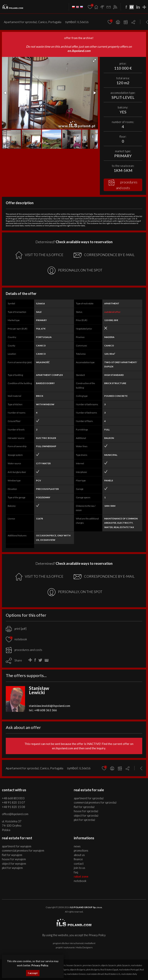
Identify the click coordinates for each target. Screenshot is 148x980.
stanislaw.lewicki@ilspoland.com (50, 706)
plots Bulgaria (93, 970)
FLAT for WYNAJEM (12, 855)
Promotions (81, 850)
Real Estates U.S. (113, 974)
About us (79, 855)
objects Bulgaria (78, 970)
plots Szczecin (124, 965)
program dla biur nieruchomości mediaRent (74, 943)
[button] (94, 60)
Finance (78, 859)
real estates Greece (76, 974)
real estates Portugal (129, 970)
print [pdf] (16, 629)
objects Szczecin (109, 965)
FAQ (76, 872)
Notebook (80, 881)
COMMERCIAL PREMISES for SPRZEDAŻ (95, 802)
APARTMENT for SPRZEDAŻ (89, 798)
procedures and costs (123, 185)
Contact (79, 864)
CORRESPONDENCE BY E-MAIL (104, 255)
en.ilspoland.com (79, 51)
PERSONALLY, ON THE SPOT (75, 271)
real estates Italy (129, 974)
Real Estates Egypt (109, 970)
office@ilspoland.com (15, 814)
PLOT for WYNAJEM (12, 868)
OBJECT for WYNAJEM (14, 864)
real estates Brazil (95, 974)
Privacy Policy (97, 935)
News (77, 846)
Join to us (79, 868)
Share (18, 661)
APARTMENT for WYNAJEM (17, 846)
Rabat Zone (81, 876)
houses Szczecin (74, 965)
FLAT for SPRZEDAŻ (84, 807)
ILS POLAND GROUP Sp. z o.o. (86, 907)
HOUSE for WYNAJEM (14, 859)
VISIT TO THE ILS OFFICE (40, 255)
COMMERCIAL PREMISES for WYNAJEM (23, 850)
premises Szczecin (91, 965)
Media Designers (84, 947)
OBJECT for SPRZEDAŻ (86, 815)
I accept (33, 973)
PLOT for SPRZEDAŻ (85, 820)
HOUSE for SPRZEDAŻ (86, 811)
